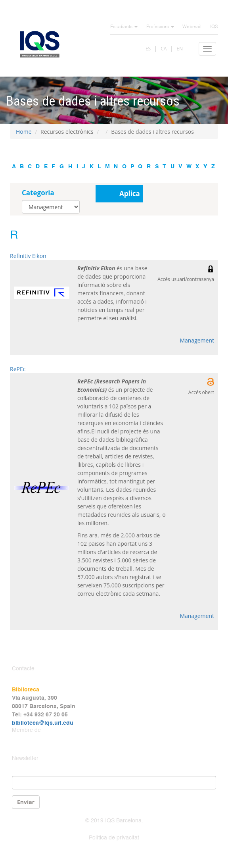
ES (148, 49)
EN (180, 49)
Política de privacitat (114, 838)
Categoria (38, 193)
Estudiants (124, 27)
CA (164, 49)
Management (197, 340)
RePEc (18, 369)
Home (24, 132)
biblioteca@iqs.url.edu (43, 723)
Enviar (26, 802)
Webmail (192, 27)
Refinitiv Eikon (28, 256)
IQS (214, 27)
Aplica (130, 193)
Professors (160, 27)
